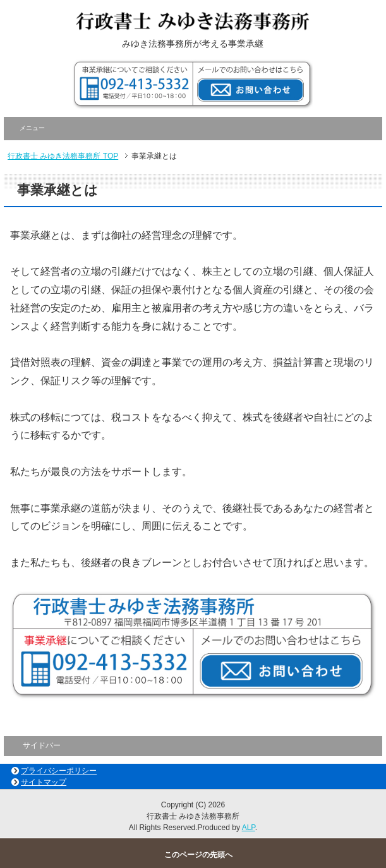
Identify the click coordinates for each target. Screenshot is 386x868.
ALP (249, 828)
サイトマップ (44, 782)
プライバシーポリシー (59, 771)
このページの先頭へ (198, 855)
